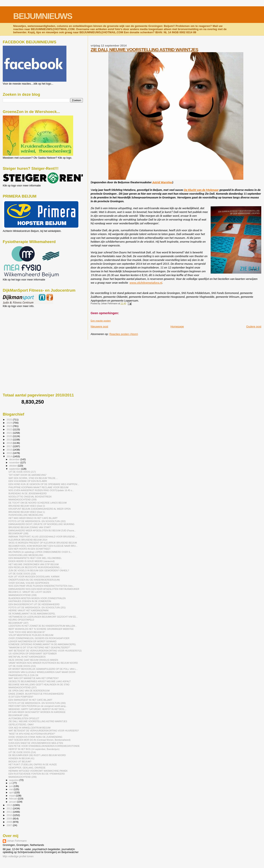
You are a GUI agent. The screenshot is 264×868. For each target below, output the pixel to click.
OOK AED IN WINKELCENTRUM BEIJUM (29, 728)
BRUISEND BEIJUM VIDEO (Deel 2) (27, 506)
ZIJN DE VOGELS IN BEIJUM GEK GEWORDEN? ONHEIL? (39, 570)
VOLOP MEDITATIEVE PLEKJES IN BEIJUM (31, 635)
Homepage (177, 326)
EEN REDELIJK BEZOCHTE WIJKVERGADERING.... (35, 567)
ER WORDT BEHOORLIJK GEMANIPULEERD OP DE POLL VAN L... (43, 669)
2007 (10, 825)
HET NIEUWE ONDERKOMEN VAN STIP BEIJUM (34, 564)
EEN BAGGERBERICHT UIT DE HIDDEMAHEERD (34, 604)
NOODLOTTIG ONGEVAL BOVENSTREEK (30, 497)
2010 (10, 815)
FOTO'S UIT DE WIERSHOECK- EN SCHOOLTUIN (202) (37, 521)
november (15, 463)
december (15, 459)
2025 (10, 419)
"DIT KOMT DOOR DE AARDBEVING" (28, 475)
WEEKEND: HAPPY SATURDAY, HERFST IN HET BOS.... (37, 709)
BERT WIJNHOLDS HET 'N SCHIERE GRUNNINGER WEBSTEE (41, 629)
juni (11, 786)
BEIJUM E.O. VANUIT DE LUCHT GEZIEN (30, 592)
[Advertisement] (22, 330)
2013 (10, 805)
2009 (10, 818)
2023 (10, 426)
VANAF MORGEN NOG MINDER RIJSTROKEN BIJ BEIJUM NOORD (43, 663)
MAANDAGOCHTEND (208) (22, 595)
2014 (10, 456)
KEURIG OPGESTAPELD (21, 620)
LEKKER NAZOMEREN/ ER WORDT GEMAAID (32, 641)
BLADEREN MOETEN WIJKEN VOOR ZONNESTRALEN (37, 598)
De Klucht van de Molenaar (201, 190)
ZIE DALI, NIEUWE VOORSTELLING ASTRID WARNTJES (144, 50)
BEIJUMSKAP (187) (18, 623)
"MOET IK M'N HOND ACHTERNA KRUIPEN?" (32, 734)
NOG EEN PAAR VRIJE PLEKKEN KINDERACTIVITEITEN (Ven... (41, 586)
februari (14, 799)
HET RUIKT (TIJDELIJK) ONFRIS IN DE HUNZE (33, 764)
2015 (10, 453)
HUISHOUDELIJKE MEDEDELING (26, 515)
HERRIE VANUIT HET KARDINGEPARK (29, 610)
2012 (10, 808)
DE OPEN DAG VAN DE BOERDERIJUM (29, 691)
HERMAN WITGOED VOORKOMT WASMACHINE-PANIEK (38, 771)
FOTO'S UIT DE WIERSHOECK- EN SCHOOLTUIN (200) (37, 703)
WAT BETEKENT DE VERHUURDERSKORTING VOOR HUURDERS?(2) (45, 651)
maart (13, 796)
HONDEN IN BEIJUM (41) (21, 758)
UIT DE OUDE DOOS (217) (22, 472)
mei (11, 789)
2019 (10, 439)
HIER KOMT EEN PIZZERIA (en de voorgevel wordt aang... (38, 706)
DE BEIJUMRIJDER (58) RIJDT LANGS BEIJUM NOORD (37, 755)
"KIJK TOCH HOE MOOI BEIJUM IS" (27, 632)
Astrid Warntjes (162, 182)
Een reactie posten (101, 321)
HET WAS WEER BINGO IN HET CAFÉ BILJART (33, 518)
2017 (10, 446)
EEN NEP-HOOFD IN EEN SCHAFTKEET (29, 549)
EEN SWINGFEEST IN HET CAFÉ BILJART (30, 700)
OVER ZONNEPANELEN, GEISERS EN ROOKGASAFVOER (39, 638)
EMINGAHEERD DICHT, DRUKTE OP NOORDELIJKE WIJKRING (41, 524)
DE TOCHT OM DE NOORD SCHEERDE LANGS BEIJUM (38, 503)
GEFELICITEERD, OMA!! (21, 724)
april (12, 792)
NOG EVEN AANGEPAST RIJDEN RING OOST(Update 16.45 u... (41, 490)
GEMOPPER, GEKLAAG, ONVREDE (27, 768)
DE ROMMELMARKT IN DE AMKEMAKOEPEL (32, 614)
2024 (10, 423)
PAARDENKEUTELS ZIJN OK (23, 675)
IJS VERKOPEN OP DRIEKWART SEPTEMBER (33, 654)
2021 (10, 433)
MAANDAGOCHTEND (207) (22, 687)
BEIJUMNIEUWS (43, 16)
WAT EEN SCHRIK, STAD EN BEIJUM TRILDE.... (33, 478)
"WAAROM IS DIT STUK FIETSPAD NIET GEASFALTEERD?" (39, 647)
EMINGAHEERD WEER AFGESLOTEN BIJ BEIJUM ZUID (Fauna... (42, 530)
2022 (10, 429)
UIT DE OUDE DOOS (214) (22, 752)
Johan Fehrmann (17, 841)
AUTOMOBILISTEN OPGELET (24, 718)
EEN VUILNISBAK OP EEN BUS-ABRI (28, 481)
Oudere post (254, 326)
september (15, 469)
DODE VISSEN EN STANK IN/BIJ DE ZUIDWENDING (35, 737)
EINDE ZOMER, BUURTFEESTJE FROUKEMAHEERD (36, 694)
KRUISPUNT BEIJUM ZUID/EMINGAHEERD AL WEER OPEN (39, 509)
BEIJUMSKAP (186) (18, 715)
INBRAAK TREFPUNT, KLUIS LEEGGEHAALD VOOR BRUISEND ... (43, 537)
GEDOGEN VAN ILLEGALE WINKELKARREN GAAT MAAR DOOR (42, 672)
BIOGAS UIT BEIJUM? (20, 762)
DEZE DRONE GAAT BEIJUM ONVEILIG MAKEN (33, 660)
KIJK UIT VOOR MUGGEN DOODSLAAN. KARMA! (34, 577)
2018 (10, 443)
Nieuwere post (99, 326)
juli (11, 783)
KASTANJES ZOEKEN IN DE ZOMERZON (30, 601)
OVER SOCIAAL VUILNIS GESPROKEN (29, 583)
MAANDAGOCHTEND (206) (22, 777)
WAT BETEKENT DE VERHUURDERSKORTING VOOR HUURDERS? (44, 731)
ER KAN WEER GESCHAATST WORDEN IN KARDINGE (37, 712)
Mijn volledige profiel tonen (18, 856)
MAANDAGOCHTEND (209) (22, 500)
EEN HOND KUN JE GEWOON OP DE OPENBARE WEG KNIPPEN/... (44, 484)
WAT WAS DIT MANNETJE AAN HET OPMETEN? (34, 678)
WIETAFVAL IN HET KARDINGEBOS (27, 657)
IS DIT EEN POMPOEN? (21, 697)
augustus (14, 780)
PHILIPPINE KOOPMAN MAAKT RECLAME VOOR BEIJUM (38, 487)
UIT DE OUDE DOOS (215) (22, 666)
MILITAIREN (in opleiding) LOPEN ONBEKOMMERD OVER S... (40, 552)
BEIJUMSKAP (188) (18, 533)
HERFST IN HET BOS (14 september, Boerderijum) (34, 749)
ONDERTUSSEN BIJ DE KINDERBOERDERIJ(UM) (34, 580)
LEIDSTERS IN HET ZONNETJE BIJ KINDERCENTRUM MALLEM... (43, 626)
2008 (10, 822)
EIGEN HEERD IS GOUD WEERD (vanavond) (32, 561)
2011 (10, 812)
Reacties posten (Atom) (124, 334)
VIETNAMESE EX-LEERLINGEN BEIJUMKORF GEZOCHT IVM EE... (43, 617)
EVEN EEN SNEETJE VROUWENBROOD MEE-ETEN (36, 743)
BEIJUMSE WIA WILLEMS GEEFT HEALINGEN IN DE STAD (39, 685)
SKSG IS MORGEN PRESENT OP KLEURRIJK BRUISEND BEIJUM (43, 543)
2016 (10, 450)
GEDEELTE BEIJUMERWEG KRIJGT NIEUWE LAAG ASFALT (40, 681)
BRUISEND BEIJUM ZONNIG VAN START (30, 527)
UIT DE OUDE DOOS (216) (22, 574)
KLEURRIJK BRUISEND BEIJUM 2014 (28, 540)
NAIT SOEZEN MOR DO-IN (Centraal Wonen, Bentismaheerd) (39, 740)
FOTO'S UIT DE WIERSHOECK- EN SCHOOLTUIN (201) (37, 607)
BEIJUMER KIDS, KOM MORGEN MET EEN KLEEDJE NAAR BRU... (43, 546)
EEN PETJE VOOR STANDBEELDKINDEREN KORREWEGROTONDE (44, 746)
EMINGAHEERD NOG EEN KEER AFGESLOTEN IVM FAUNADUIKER (44, 589)
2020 (10, 436)
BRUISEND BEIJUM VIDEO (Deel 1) (27, 512)
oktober (13, 466)
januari (13, 802)
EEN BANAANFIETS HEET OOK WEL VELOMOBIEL (35, 558)
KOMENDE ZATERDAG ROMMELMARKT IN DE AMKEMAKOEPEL (42, 644)
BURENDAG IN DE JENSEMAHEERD (28, 493)
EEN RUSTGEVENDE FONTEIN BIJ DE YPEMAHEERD (37, 774)
